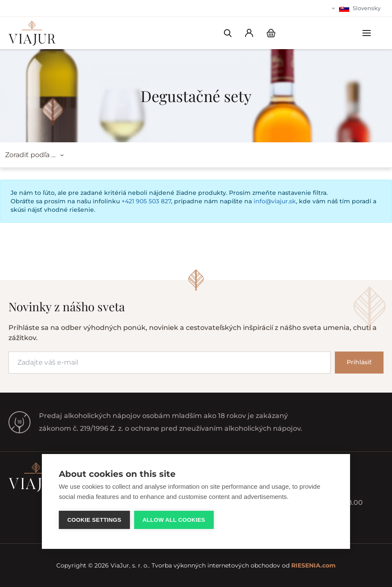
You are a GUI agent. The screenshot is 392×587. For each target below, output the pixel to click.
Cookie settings (94, 520)
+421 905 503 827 (146, 201)
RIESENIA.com (313, 565)
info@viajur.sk (275, 201)
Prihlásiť (359, 362)
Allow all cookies (174, 520)
